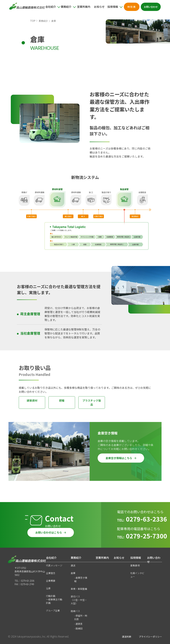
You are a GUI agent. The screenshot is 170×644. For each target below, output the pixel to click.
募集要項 (135, 565)
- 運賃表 (78, 624)
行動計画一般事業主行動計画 (54, 599)
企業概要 (51, 581)
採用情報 (136, 558)
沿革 (48, 588)
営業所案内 (84, 7)
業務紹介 (43, 21)
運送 (73, 565)
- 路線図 (78, 628)
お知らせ (99, 7)
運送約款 (127, 637)
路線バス (75, 611)
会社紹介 (51, 558)
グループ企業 (53, 611)
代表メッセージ (54, 565)
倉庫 (73, 573)
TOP (33, 21)
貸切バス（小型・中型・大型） (79, 600)
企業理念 (51, 573)
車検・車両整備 (79, 589)
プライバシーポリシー (150, 637)
